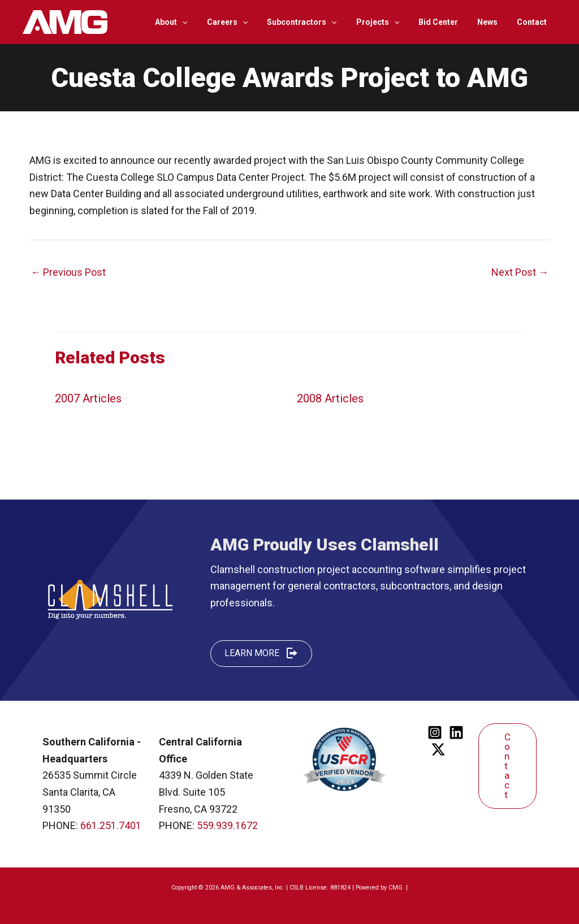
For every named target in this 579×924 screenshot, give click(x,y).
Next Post (520, 272)
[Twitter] (438, 749)
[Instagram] (435, 732)
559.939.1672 (227, 825)
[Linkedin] (456, 732)
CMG (396, 888)
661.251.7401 (111, 825)
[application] (204, 22)
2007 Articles (88, 398)
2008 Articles (330, 398)
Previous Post (68, 272)
